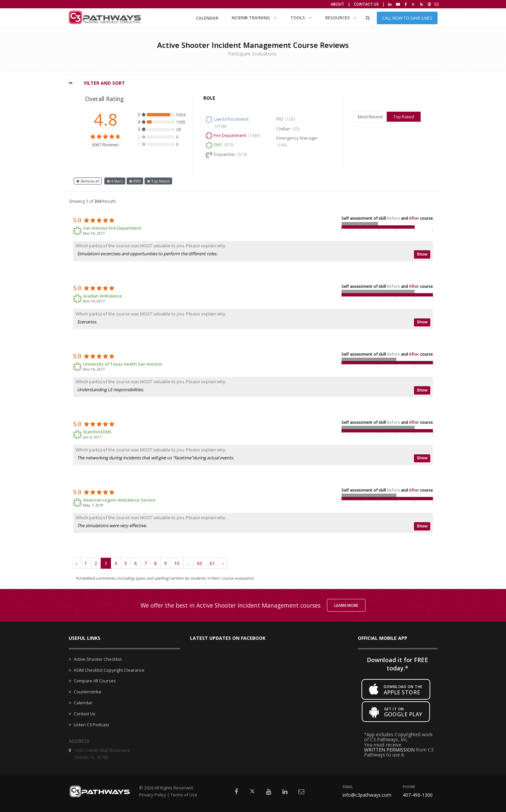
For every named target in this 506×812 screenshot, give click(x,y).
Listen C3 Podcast (91, 725)
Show (422, 254)
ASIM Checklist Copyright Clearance (109, 670)
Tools (301, 18)
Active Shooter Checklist (98, 659)
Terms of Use (184, 795)
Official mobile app (383, 638)
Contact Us (366, 4)
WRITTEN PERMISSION (389, 750)
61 (212, 563)
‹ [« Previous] (76, 563)
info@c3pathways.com (367, 795)
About (337, 4)
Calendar (207, 18)
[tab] (253, 83)
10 (177, 563)
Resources (341, 18)
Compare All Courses (95, 681)
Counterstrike (88, 692)
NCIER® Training (254, 18)
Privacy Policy (153, 795)
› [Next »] (223, 563)
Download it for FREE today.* (398, 664)
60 (200, 563)
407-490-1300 (418, 795)
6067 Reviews (105, 145)
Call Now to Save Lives (407, 18)
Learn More (346, 605)
